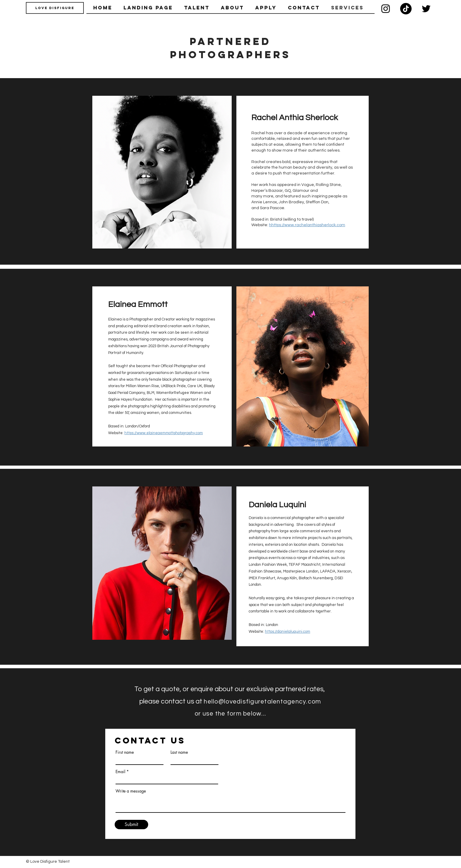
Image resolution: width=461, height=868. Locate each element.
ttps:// (132, 433)
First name (125, 752)
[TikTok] (406, 9)
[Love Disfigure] (55, 8)
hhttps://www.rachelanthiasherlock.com (307, 225)
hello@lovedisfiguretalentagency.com (262, 702)
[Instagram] (386, 9)
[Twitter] (426, 9)
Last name (179, 752)
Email (120, 772)
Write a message (131, 791)
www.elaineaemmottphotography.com (170, 433)
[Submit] (131, 825)
